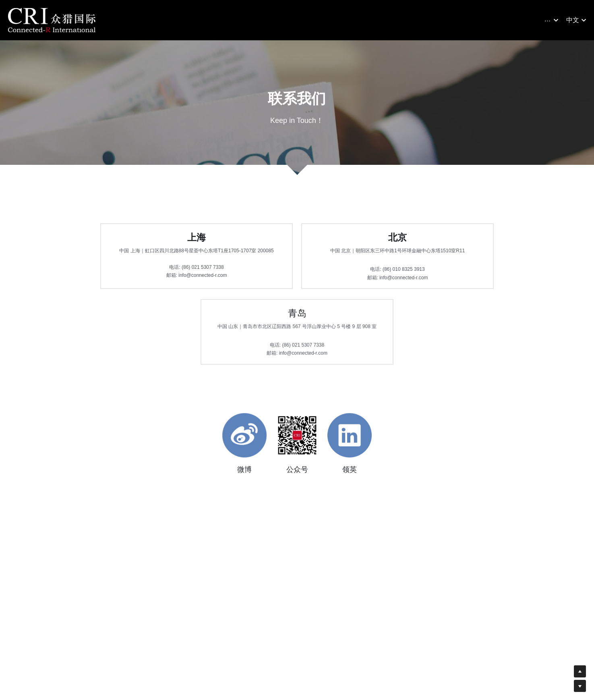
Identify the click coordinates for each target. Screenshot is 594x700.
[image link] (52, 20)
